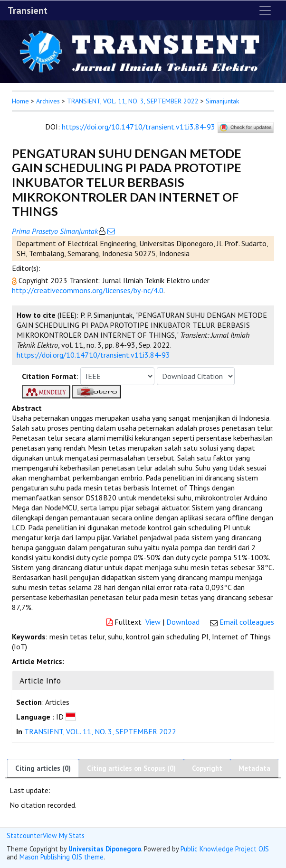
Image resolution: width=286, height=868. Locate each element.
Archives (48, 101)
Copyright (207, 768)
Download (183, 622)
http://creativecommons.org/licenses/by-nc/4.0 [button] (88, 290)
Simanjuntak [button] (222, 101)
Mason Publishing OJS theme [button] (62, 857)
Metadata (254, 768)
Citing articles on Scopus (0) (131, 768)
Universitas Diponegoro (105, 849)
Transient (28, 10)
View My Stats (64, 836)
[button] (15, 280)
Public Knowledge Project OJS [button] (225, 849)
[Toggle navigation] (265, 10)
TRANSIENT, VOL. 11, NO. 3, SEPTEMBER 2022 (133, 101)
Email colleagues (247, 622)
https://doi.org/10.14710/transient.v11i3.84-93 (138, 127)
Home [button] (20, 101)
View (153, 622)
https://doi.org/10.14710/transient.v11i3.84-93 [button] (93, 355)
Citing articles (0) (43, 768)
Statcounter (25, 836)
